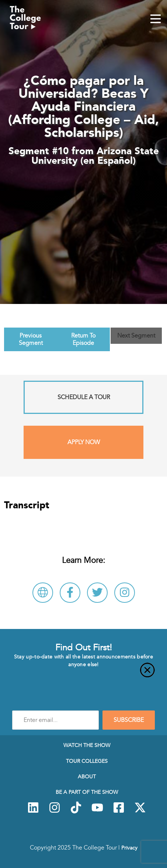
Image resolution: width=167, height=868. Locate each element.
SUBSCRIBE (129, 720)
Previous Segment (31, 339)
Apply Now (84, 442)
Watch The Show (87, 745)
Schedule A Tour (84, 397)
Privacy (129, 848)
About (87, 777)
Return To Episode (83, 339)
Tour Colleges (87, 761)
